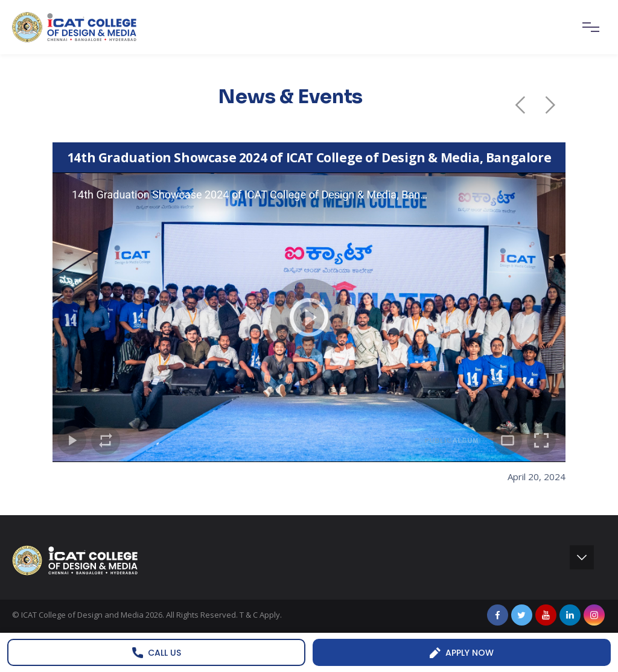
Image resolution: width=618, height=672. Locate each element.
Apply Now (462, 653)
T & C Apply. (261, 615)
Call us (157, 653)
